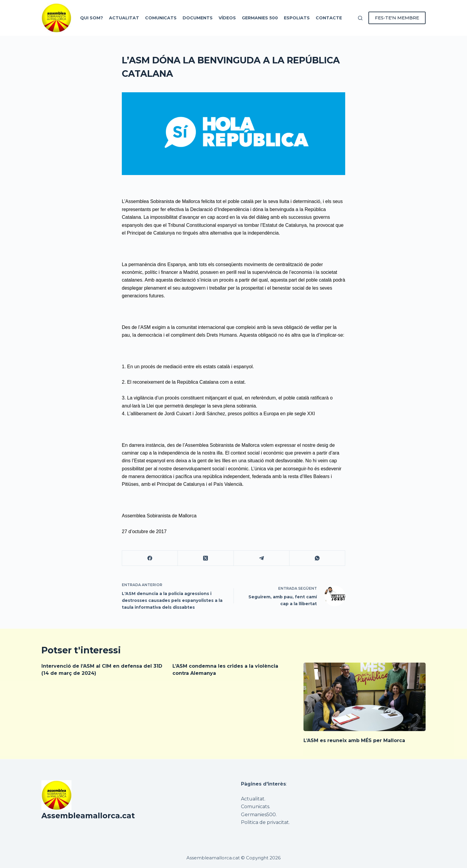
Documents (198, 18)
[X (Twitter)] (206, 558)
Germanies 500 (260, 18)
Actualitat (124, 18)
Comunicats (161, 18)
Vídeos (227, 18)
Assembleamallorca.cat (88, 816)
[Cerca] (360, 18)
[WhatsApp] (317, 558)
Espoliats (297, 18)
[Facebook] (150, 558)
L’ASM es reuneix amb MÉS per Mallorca (354, 740)
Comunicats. (256, 807)
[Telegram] (262, 558)
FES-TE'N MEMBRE (397, 18)
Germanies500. (259, 815)
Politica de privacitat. (265, 822)
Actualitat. (253, 799)
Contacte (329, 18)
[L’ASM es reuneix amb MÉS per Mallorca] (365, 697)
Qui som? (92, 18)
